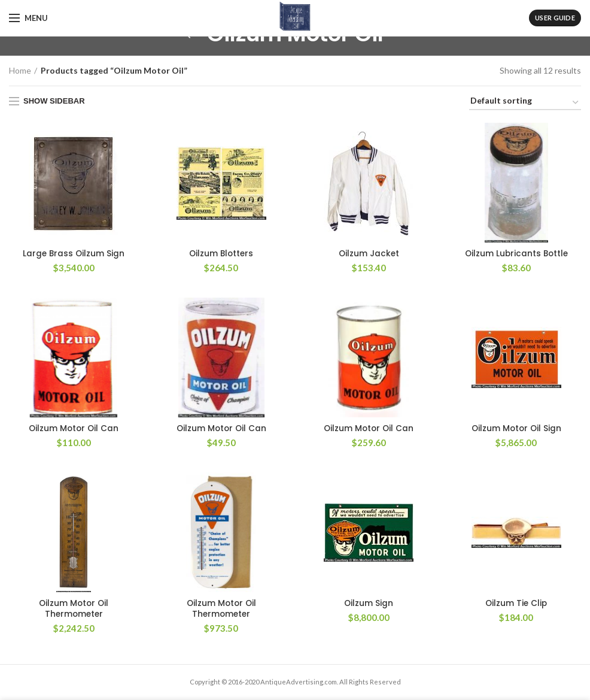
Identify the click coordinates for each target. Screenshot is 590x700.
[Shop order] (525, 103)
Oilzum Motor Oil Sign (516, 429)
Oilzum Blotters (221, 254)
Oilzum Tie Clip (516, 605)
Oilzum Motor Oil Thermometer (74, 610)
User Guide (555, 18)
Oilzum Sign (369, 605)
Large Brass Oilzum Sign (74, 254)
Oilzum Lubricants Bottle (516, 254)
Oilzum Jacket (369, 254)
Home (20, 70)
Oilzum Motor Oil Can (74, 429)
